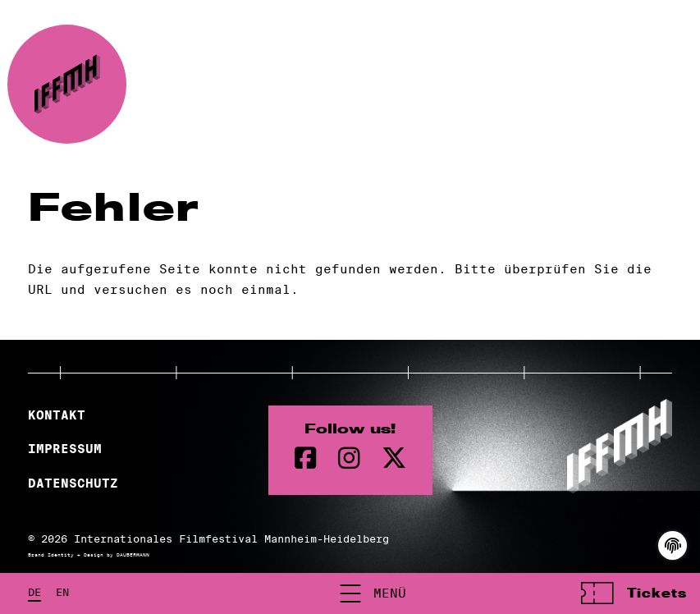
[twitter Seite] (394, 458)
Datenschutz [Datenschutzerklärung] (73, 483)
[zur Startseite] (67, 84)
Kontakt (57, 415)
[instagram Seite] (349, 458)
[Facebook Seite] (306, 458)
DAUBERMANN (133, 555)
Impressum (65, 449)
